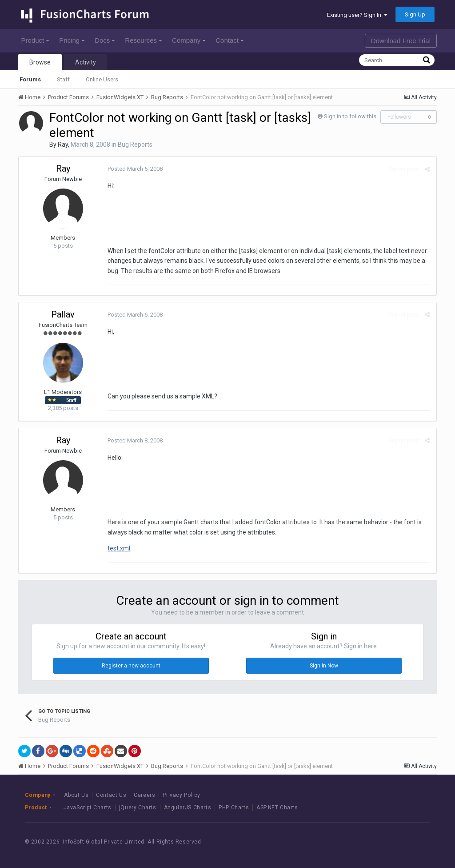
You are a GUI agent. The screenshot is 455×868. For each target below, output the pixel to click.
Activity (86, 62)
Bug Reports (135, 145)
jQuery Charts (138, 808)
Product (35, 40)
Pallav (63, 314)
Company (189, 40)
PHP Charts (234, 808)
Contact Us (111, 795)
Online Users (102, 79)
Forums (30, 79)
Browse (40, 62)
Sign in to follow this (350, 116)
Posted (135, 169)
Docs (105, 40)
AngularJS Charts (188, 808)
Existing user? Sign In (357, 15)
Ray (63, 145)
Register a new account (131, 666)
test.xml (119, 548)
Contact (229, 40)
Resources (143, 40)
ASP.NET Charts (277, 808)
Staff (63, 79)
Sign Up (415, 14)
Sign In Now (324, 666)
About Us (76, 795)
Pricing (72, 40)
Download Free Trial (401, 41)
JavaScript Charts (88, 808)
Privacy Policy (181, 795)
